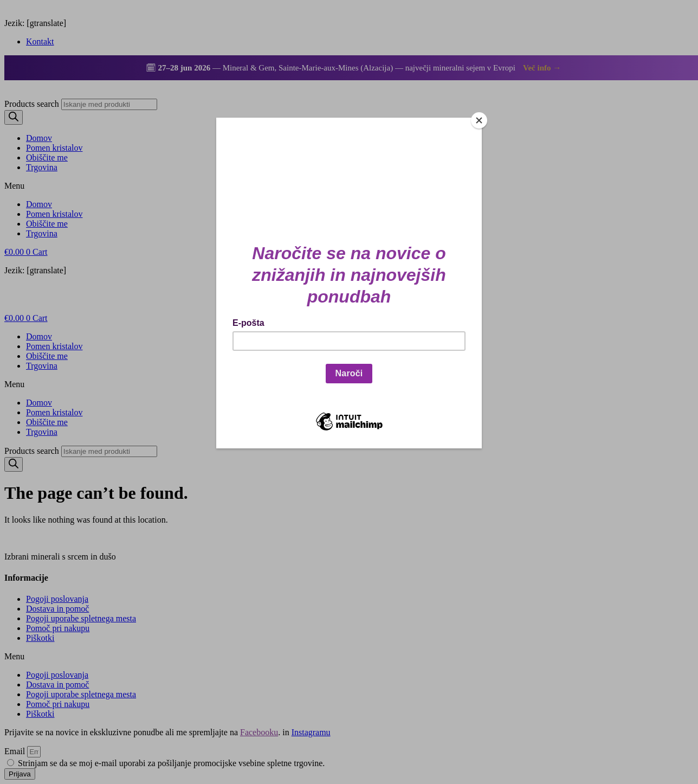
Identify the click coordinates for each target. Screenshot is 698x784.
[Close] (479, 120)
